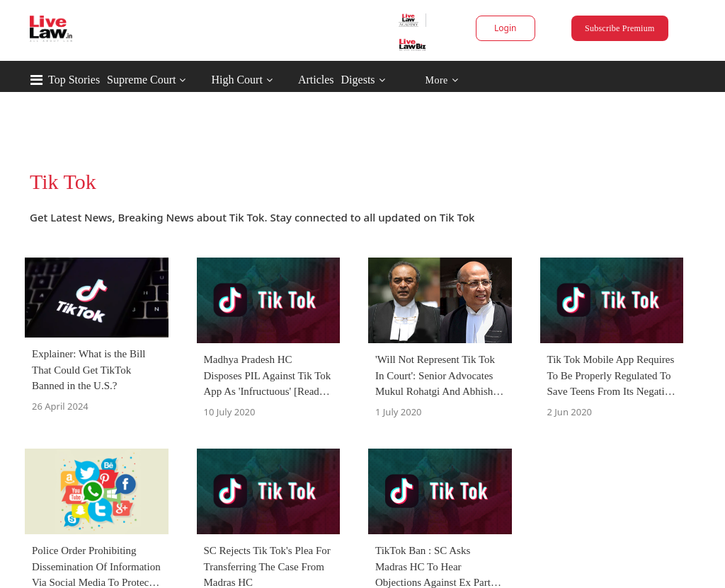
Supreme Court (141, 80)
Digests (358, 80)
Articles (316, 80)
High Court (236, 80)
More (441, 80)
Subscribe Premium (620, 28)
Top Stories (74, 80)
